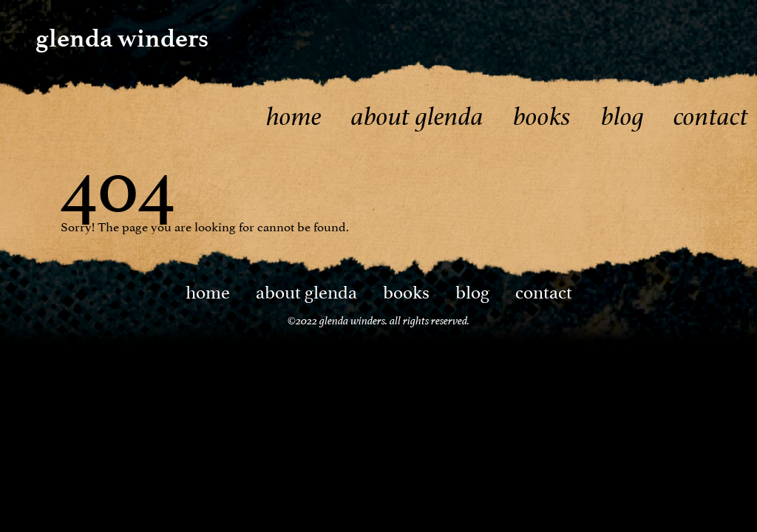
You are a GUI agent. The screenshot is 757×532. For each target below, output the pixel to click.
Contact (711, 116)
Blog (622, 116)
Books (542, 116)
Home (294, 116)
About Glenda (417, 116)
